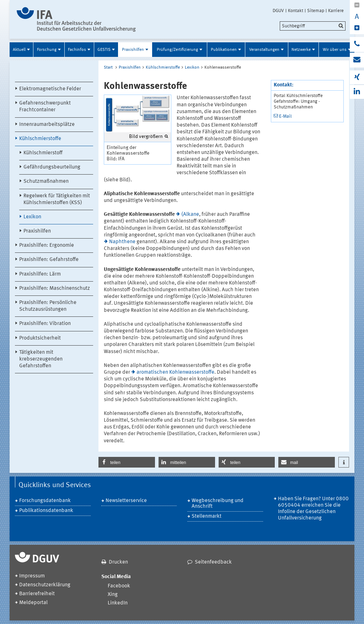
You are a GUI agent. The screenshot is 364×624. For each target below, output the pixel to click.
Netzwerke (301, 50)
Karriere (336, 11)
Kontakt (296, 11)
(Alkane (190, 215)
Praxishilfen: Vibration (45, 324)
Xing (113, 595)
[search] (313, 26)
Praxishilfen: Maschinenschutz (55, 289)
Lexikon (32, 217)
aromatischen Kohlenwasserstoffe (175, 372)
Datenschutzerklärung (45, 585)
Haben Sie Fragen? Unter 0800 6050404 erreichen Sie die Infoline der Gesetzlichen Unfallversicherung (313, 509)
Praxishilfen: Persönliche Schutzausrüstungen (48, 306)
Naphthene (122, 242)
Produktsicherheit (40, 338)
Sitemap (316, 11)
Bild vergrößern (146, 137)
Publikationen (224, 50)
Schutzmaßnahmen (46, 182)
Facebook (119, 586)
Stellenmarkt (207, 516)
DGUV (278, 11)
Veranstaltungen (264, 50)
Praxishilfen (133, 50)
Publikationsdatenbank (46, 511)
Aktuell (19, 50)
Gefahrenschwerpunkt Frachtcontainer (45, 107)
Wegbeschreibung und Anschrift (218, 504)
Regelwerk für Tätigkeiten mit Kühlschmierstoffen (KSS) (57, 199)
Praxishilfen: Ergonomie (47, 246)
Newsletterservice (126, 501)
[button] (127, 462)
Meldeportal (33, 603)
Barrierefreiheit (37, 594)
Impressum (32, 576)
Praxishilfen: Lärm (40, 274)
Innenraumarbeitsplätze (47, 125)
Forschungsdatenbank (45, 501)
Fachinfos (77, 50)
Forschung (47, 50)
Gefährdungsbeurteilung (52, 167)
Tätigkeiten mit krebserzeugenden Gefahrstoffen (41, 359)
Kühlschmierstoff (43, 153)
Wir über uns (335, 50)
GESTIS (104, 50)
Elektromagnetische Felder (50, 89)
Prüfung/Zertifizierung (177, 50)
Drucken (118, 562)
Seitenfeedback (213, 562)
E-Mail (285, 116)
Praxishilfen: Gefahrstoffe (49, 260)
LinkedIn (118, 603)
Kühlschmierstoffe (40, 139)
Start (108, 68)
